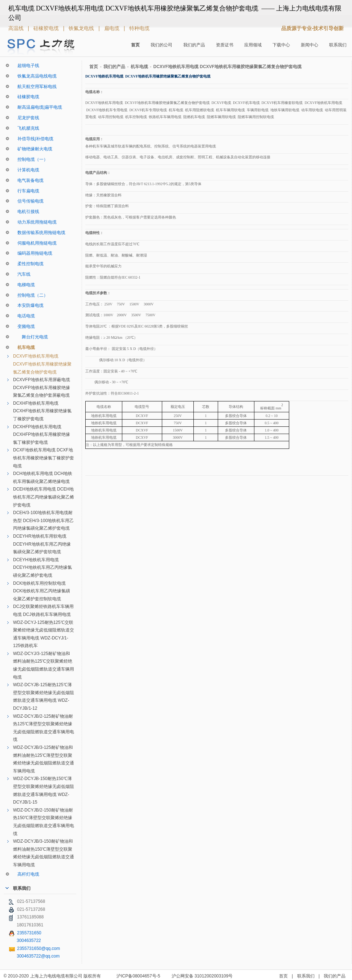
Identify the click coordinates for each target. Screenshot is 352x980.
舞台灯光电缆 (30, 337)
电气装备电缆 (28, 180)
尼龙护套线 (26, 118)
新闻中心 (310, 45)
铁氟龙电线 (82, 28)
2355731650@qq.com (38, 948)
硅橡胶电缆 (47, 28)
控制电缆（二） (30, 295)
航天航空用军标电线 (35, 87)
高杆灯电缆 (26, 874)
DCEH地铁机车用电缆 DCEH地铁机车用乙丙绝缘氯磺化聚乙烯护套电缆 (44, 497)
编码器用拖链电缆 (33, 253)
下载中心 (281, 45)
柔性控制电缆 (28, 264)
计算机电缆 (26, 170)
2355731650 (29, 933)
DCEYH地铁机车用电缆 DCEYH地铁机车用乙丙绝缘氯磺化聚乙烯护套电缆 (42, 568)
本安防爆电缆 (28, 305)
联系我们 (338, 45)
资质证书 (225, 45)
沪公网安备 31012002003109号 (202, 976)
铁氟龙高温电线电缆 (35, 76)
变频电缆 (24, 326)
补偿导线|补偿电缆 (33, 139)
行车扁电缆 (26, 191)
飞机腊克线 (26, 128)
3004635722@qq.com (38, 956)
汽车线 (22, 274)
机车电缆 (24, 347)
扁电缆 (112, 28)
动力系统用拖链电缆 (35, 222)
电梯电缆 (24, 285)
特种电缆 (139, 28)
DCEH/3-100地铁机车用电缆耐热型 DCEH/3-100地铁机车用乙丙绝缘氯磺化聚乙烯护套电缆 (43, 520)
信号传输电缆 (28, 201)
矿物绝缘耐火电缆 (33, 149)
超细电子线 (26, 66)
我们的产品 (194, 45)
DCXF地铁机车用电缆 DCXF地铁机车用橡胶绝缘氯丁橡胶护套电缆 (44, 458)
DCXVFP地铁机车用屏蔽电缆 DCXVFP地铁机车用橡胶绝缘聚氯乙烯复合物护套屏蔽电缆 (42, 387)
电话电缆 (24, 316)
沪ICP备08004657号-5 (138, 976)
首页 (135, 45)
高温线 (17, 28)
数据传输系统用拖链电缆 (39, 233)
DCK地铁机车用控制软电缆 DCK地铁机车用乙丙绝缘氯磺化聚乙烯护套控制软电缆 (42, 591)
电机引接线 (26, 212)
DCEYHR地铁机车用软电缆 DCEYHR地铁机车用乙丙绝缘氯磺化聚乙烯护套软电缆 (42, 544)
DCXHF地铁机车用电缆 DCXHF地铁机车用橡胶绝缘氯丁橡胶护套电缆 (42, 411)
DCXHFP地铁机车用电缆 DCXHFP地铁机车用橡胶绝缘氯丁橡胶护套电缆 (42, 435)
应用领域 (253, 45)
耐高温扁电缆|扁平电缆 (38, 107)
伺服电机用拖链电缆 (35, 243)
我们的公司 (161, 45)
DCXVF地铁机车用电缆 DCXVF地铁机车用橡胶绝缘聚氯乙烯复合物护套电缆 (42, 364)
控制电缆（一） (30, 159)
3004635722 (29, 941)
